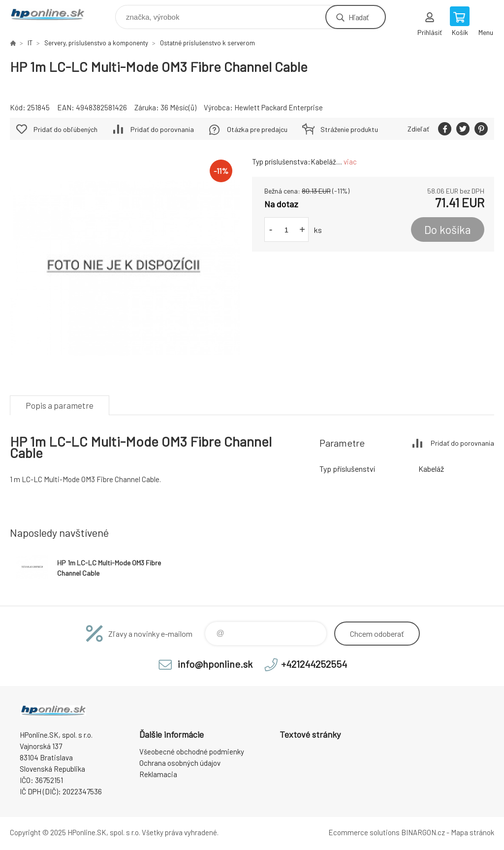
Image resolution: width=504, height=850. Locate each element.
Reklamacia (158, 774)
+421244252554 (314, 664)
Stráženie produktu (349, 129)
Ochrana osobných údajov (180, 763)
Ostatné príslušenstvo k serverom (207, 43)
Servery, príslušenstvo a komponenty (96, 43)
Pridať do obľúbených (65, 129)
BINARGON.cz (423, 832)
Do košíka (448, 229)
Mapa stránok (472, 832)
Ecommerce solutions (364, 832)
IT (30, 43)
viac (350, 162)
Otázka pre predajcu (257, 129)
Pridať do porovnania (162, 129)
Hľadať (359, 17)
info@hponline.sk (215, 664)
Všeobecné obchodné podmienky (192, 752)
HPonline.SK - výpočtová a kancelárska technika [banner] (53, 15)
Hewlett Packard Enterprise (279, 107)
